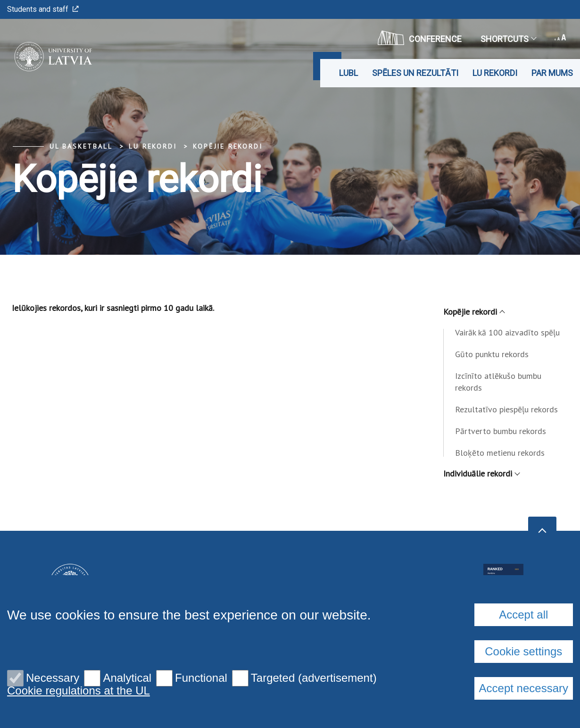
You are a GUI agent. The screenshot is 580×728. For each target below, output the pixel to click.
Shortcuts (508, 39)
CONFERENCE (420, 38)
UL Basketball (81, 146)
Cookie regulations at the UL (79, 691)
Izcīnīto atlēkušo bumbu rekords (498, 382)
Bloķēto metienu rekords (500, 453)
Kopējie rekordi (228, 146)
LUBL (348, 73)
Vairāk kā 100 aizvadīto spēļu (507, 332)
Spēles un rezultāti (415, 73)
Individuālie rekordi (481, 473)
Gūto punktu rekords (492, 354)
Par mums (552, 73)
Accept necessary (524, 688)
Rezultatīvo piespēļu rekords (506, 409)
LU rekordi (495, 73)
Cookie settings (523, 651)
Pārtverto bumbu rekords (501, 431)
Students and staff (43, 9)
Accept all (523, 615)
